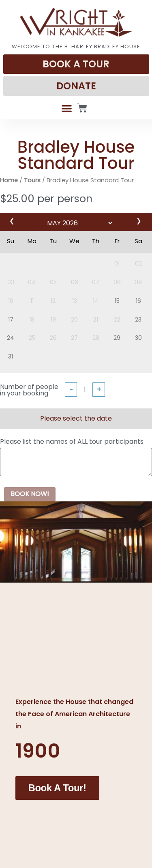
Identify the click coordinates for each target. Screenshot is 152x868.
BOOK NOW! (30, 494)
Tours (32, 180)
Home (9, 180)
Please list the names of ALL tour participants (72, 442)
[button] (67, 108)
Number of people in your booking (29, 390)
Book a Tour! (57, 787)
